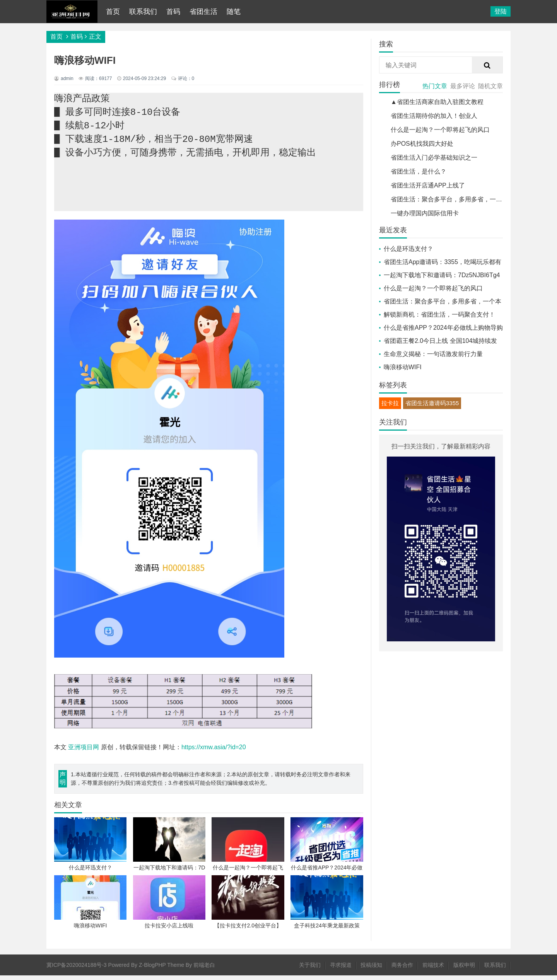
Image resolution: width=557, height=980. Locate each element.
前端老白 (204, 970)
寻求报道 (341, 970)
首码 (173, 12)
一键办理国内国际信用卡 (425, 213)
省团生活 (203, 12)
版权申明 (464, 970)
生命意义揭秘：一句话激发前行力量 (433, 354)
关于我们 (310, 970)
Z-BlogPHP (152, 970)
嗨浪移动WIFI (403, 367)
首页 (113, 12)
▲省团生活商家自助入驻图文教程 (437, 102)
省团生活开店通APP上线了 (428, 185)
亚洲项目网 (84, 752)
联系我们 (143, 12)
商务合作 (402, 970)
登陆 (501, 11)
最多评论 (463, 86)
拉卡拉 (390, 403)
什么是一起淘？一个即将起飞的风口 (440, 130)
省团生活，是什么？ (419, 171)
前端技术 (433, 970)
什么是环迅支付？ (408, 249)
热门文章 (435, 86)
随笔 (234, 12)
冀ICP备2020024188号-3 (77, 970)
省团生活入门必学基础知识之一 (434, 158)
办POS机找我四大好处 (422, 144)
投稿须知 (371, 970)
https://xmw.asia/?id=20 (214, 752)
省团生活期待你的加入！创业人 (434, 116)
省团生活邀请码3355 (432, 403)
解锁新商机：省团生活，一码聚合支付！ (439, 314)
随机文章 (490, 86)
